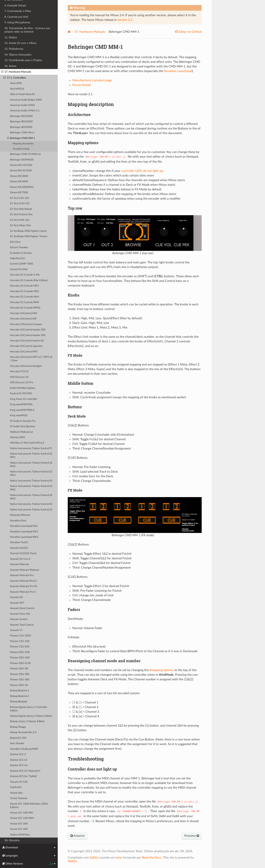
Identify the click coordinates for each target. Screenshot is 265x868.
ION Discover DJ (19, 377)
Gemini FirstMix (19, 269)
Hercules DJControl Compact (26, 324)
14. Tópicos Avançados (18, 55)
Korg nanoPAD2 (19, 416)
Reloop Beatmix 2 (20, 691)
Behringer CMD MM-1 (21, 138)
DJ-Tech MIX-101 (20, 220)
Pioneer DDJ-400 (20, 658)
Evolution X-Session (21, 253)
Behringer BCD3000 (21, 122)
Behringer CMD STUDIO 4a (25, 154)
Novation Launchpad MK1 (24, 532)
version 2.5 (125, 20)
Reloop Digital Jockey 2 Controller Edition (29, 709)
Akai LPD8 (16, 83)
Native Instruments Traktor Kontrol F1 (31, 448)
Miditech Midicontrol (21, 432)
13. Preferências (14, 49)
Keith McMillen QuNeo (23, 388)
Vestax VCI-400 (19, 829)
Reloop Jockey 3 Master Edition (27, 721)
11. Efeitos (11, 37)
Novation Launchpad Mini (24, 526)
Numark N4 (16, 597)
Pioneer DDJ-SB (19, 669)
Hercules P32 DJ (19, 372)
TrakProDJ (16, 787)
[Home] (69, 32)
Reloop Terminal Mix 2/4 (23, 732)
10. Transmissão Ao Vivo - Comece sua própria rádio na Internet (27, 30)
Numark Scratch (19, 619)
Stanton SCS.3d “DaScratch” (25, 771)
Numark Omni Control (22, 608)
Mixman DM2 (18, 437)
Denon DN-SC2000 (21, 171)
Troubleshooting (21, 149)
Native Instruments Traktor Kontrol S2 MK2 (31, 465)
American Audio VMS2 (22, 105)
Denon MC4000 (19, 182)
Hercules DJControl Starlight (26, 366)
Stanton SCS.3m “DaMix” (24, 776)
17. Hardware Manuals (16, 72)
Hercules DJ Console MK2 (25, 291)
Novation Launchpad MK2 (24, 537)
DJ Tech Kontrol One (21, 215)
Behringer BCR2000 (21, 127)
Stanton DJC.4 (18, 754)
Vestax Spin (16, 793)
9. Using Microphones (17, 22)
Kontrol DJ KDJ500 (21, 394)
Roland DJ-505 (18, 738)
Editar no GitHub (190, 32)
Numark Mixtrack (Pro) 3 (23, 581)
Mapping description (23, 144)
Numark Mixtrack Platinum (25, 570)
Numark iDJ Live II (20, 559)
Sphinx (94, 858)
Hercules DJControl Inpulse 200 (28, 330)
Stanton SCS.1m (19, 765)
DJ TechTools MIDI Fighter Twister (29, 237)
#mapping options (161, 670)
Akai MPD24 (17, 89)
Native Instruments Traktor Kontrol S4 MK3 (31, 497)
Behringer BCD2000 (21, 116)
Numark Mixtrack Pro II (23, 592)
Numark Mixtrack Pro (22, 575)
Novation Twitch (19, 542)
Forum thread (82, 85)
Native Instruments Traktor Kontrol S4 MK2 (31, 488)
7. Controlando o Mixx (18, 11)
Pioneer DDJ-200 (20, 652)
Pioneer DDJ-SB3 (20, 680)
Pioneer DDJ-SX (19, 685)
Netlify (72, 861)
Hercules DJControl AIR (23, 319)
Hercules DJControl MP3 (24, 352)
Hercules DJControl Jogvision (26, 346)
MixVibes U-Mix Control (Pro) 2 (27, 443)
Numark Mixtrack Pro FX (23, 586)
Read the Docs (152, 858)
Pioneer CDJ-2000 (20, 636)
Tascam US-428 (19, 782)
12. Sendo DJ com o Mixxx (20, 43)
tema (119, 858)
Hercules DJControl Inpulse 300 (28, 335)
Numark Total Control (22, 625)
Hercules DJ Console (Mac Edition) (29, 280)
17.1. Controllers (15, 78)
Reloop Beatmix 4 (20, 696)
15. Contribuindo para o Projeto (23, 60)
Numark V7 (16, 630)
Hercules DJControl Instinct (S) (27, 341)
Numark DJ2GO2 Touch (23, 553)
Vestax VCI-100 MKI (22, 813)
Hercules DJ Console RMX (24, 302)
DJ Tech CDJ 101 (20, 198)
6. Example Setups (15, 5)
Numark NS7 (17, 603)
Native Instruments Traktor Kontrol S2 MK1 (31, 456)
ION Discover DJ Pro (22, 383)
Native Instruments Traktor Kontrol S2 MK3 (31, 473)
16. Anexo (10, 66)
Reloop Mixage (18, 727)
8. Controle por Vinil (16, 17)
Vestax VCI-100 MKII (22, 818)
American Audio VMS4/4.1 (25, 111)
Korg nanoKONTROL (21, 405)
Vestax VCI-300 (19, 824)
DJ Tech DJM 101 (20, 204)
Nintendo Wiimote (20, 515)
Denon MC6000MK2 (22, 187)
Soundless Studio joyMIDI (24, 749)
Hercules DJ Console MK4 (25, 297)
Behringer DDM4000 (22, 160)
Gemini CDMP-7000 (22, 264)
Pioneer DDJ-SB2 (20, 674)
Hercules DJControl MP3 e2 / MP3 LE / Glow (31, 359)
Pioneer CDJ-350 (20, 641)
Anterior (78, 836)
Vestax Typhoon (19, 798)
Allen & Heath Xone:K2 (23, 94)
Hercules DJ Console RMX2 (25, 308)
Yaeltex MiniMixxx (20, 835)
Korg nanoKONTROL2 (22, 410)
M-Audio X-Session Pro (23, 421)
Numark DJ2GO (19, 548)
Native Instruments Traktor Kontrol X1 (31, 504)
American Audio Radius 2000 (26, 100)
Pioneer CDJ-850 (20, 647)
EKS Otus (15, 242)
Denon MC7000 (19, 193)
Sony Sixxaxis (17, 743)
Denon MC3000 (19, 176)
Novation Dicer (18, 521)
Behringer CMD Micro (22, 133)
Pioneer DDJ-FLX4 (20, 663)
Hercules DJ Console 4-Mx (25, 275)
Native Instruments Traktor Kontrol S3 (31, 481)
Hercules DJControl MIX (23, 313)
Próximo (192, 836)
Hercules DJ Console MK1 (25, 286)
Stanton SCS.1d (18, 760)
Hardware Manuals (90, 32)
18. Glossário (12, 840)
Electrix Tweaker (19, 247)
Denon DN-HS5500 (21, 165)
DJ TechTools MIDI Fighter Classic (28, 231)
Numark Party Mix (20, 614)
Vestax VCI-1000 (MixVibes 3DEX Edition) (29, 806)
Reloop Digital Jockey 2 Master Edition (31, 716)
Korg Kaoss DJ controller (24, 399)
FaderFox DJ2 (17, 258)
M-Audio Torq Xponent (22, 426)
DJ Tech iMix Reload (21, 209)
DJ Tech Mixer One (20, 226)
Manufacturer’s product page (92, 80)
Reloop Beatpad (18, 702)
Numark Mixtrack (20, 564)
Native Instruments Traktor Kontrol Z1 (31, 510)
